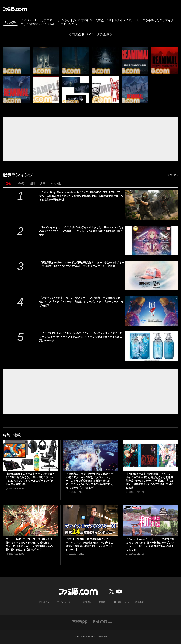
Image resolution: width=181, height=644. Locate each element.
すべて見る (173, 175)
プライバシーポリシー (66, 602)
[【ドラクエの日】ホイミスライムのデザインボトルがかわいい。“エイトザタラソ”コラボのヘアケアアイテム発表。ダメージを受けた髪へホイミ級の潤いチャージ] (152, 346)
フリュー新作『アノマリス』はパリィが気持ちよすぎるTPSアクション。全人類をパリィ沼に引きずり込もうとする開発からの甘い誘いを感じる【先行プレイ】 (29, 544)
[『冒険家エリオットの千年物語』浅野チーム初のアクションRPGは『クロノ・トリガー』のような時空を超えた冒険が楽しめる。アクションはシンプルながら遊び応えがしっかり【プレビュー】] (91, 455)
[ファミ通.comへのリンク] (15, 9)
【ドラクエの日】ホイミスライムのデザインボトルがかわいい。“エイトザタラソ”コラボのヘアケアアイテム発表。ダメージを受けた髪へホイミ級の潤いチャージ (81, 337)
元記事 (10, 23)
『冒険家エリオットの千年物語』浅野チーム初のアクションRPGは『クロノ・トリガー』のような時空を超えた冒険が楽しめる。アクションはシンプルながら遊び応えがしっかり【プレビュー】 (90, 481)
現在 (8, 183)
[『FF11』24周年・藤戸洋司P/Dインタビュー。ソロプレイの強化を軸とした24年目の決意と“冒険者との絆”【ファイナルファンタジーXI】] (91, 521)
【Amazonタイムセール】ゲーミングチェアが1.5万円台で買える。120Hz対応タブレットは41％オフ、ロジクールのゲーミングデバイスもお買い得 (30, 479)
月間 (43, 183)
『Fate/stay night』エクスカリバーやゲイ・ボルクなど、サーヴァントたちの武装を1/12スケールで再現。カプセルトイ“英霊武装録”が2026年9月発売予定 (81, 231)
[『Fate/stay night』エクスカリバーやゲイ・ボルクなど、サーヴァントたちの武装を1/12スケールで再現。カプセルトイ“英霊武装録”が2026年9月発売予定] (152, 240)
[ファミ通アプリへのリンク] (80, 621)
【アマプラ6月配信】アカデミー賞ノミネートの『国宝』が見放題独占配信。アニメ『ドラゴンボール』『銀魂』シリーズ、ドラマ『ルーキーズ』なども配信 (81, 302)
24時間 (20, 183)
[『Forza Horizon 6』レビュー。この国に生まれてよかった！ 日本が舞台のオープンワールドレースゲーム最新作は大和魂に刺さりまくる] (151, 521)
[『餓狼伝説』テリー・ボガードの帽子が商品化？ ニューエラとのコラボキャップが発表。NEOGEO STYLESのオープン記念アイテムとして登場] (152, 276)
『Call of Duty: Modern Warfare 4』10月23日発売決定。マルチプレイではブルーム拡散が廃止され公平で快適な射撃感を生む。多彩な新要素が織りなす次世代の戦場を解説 (81, 196)
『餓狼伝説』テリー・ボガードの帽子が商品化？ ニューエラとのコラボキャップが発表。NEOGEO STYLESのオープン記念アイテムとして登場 (82, 264)
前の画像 (78, 34)
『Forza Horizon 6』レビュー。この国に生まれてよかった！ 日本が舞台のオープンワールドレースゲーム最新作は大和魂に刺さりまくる (150, 544)
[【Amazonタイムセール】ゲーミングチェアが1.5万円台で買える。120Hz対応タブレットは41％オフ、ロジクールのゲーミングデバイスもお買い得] (30, 455)
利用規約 (87, 602)
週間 (32, 183)
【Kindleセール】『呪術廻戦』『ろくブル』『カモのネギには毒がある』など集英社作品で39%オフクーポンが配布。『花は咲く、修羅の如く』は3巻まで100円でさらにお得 (150, 481)
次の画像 (103, 34)
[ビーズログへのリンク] (102, 621)
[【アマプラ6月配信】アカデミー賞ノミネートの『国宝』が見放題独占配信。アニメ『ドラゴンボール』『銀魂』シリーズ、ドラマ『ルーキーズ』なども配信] (152, 311)
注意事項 (101, 602)
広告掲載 (139, 602)
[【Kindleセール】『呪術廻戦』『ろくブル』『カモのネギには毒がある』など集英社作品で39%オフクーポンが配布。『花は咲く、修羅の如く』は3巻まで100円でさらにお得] (151, 455)
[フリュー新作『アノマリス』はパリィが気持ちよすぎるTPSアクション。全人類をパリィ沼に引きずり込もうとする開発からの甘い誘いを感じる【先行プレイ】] (30, 521)
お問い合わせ (44, 602)
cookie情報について (120, 602)
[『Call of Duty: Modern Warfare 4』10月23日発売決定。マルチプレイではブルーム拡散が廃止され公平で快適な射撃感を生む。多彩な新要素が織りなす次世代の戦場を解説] (152, 205)
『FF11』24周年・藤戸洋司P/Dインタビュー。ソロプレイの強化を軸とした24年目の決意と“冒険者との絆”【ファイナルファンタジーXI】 (90, 544)
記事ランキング (18, 175)
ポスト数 (56, 183)
